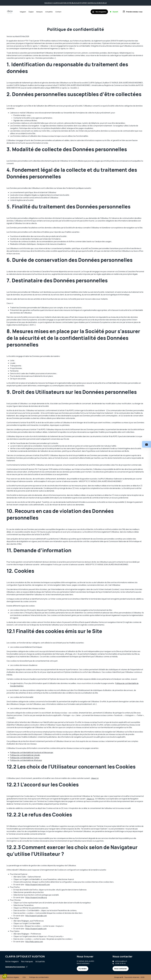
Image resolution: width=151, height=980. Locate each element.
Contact (58, 12)
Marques (39, 12)
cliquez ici (95, 778)
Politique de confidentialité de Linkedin (25, 755)
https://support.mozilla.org (36, 897)
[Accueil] (10, 12)
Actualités (49, 12)
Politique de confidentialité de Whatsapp (26, 760)
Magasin (23, 12)
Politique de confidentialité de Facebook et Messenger (32, 752)
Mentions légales (13, 977)
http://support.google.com (36, 916)
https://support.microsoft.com (38, 884)
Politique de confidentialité (39, 977)
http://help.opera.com (34, 942)
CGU (24, 977)
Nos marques (27, 961)
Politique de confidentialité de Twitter (25, 758)
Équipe (31, 12)
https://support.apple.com (36, 929)
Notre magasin (12, 961)
